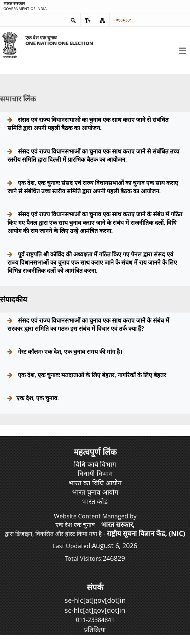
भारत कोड (95, 501)
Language (118, 20)
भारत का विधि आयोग (95, 483)
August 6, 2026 (115, 546)
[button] (73, 20)
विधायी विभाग (95, 473)
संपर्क (95, 587)
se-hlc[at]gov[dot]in (95, 600)
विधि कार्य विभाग (95, 464)
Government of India (48, 6)
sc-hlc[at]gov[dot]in (95, 610)
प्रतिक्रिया (95, 630)
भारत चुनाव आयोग (95, 492)
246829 (114, 558)
